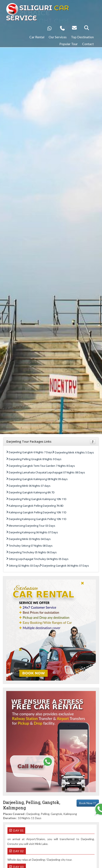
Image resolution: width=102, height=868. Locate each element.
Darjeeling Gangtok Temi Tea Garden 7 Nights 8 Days (42, 466)
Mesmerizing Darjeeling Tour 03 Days (32, 526)
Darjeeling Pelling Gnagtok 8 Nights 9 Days (35, 459)
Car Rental (37, 37)
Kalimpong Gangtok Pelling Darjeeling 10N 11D (38, 512)
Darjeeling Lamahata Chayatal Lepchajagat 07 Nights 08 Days (47, 472)
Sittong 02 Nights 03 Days (24, 566)
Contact (88, 44)
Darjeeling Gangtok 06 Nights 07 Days (66, 566)
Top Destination (82, 37)
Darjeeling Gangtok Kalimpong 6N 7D (32, 492)
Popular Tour (69, 44)
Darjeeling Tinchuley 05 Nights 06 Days (33, 552)
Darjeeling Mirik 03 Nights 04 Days (30, 539)
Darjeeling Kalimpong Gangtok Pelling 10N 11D (38, 519)
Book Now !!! (88, 803)
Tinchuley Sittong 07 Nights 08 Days (31, 546)
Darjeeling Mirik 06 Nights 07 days (30, 486)
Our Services (58, 37)
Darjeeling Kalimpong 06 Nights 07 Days (33, 532)
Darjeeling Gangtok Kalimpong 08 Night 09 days (38, 479)
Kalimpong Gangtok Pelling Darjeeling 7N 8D (36, 506)
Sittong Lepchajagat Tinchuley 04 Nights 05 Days (39, 559)
